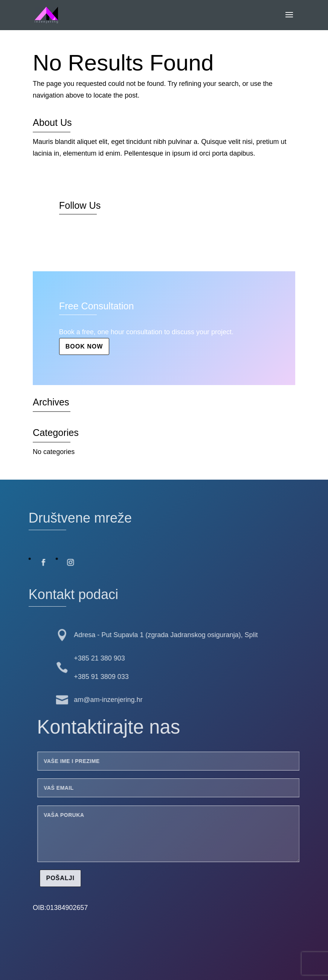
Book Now (84, 346)
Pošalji (78, 878)
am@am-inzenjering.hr (90, 700)
